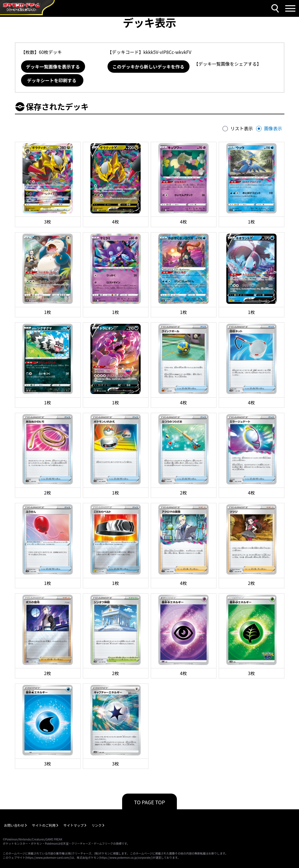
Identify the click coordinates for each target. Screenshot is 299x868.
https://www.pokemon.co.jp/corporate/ (126, 857)
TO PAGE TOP (149, 802)
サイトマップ (74, 825)
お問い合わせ (14, 825)
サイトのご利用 (44, 825)
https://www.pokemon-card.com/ (48, 857)
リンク (97, 825)
